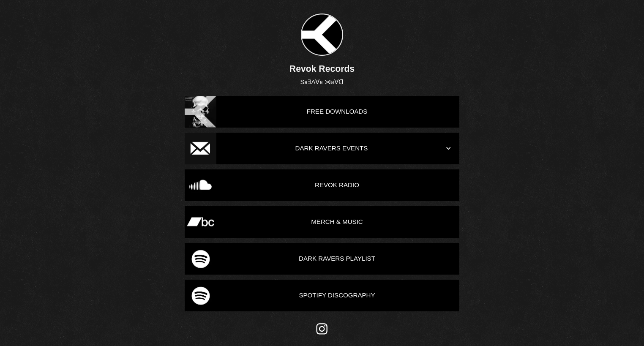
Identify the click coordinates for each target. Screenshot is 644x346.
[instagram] (322, 329)
